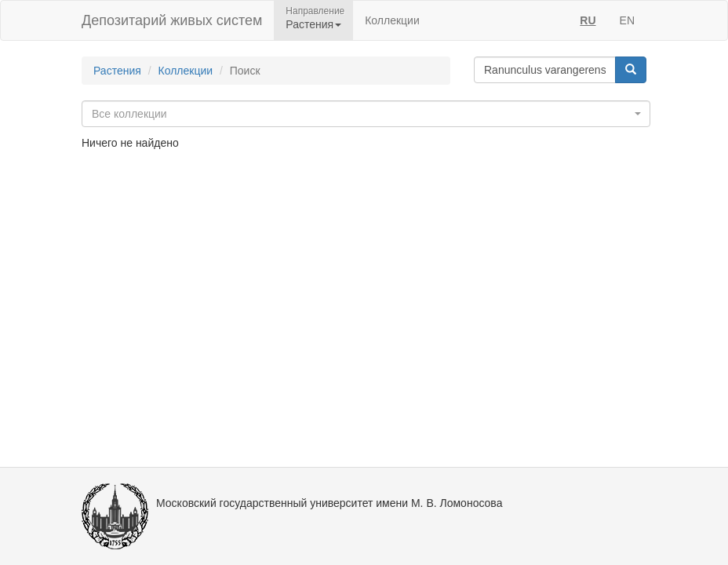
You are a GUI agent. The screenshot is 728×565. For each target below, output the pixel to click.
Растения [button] (313, 24)
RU (588, 20)
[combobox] (366, 114)
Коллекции (392, 20)
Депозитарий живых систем (172, 20)
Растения (117, 71)
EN (627, 20)
